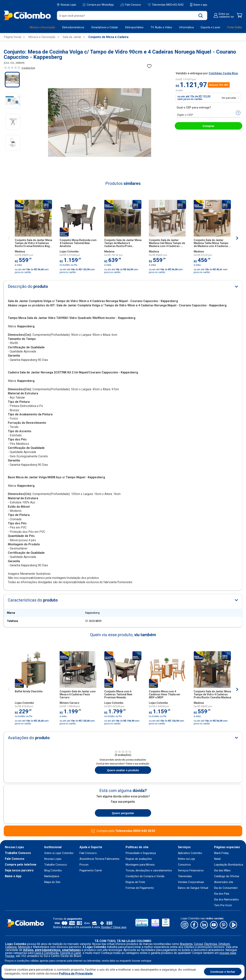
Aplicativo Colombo (190, 853)
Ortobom (224, 944)
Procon (84, 865)
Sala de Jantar (72, 37)
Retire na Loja (186, 859)
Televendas (185, 876)
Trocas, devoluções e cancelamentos (149, 871)
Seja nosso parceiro (19, 870)
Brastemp (186, 944)
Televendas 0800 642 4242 (166, 5)
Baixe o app (199, 5)
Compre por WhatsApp (98, 5)
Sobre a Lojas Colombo (59, 853)
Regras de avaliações (139, 859)
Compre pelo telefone (21, 865)
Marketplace (52, 876)
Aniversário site (224, 882)
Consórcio (184, 865)
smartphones (71, 950)
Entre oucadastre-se (224, 15)
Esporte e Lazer (71, 953)
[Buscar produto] (201, 16)
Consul (198, 944)
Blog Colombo (53, 871)
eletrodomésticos (48, 950)
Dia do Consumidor (226, 888)
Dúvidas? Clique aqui (114, 927)
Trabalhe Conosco (18, 853)
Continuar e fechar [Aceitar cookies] (223, 972)
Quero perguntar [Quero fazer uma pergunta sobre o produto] (123, 813)
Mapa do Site (52, 882)
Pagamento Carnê (91, 871)
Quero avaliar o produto (123, 770)
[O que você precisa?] (127, 16)
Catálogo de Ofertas (227, 876)
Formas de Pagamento (140, 888)
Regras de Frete (135, 882)
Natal (217, 859)
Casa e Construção (47, 953)
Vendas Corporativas (191, 882)
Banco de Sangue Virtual (193, 888)
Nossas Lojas (67, 5)
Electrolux (211, 944)
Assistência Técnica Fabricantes (99, 859)
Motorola (24, 947)
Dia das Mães (222, 871)
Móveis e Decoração (42, 37)
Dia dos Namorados (226, 900)
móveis (28, 950)
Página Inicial (12, 37)
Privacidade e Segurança (141, 853)
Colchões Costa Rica (223, 73)
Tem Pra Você (223, 905)
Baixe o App (13, 876)
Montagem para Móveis (140, 865)
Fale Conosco (131, 5)
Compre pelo (126, 831)
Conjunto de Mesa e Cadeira (108, 37)
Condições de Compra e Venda (145, 876)
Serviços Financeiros (191, 871)
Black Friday (221, 853)
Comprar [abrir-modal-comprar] (209, 126)
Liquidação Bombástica (229, 865)
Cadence (11, 947)
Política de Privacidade (76, 973)
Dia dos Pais (222, 894)
